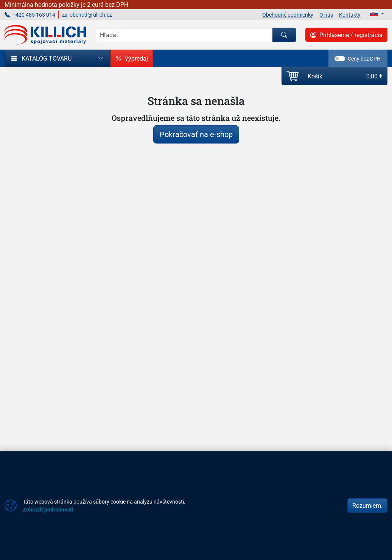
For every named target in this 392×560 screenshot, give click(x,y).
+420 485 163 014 (30, 15)
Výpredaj (132, 58)
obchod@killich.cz (87, 15)
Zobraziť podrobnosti (48, 509)
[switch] (340, 59)
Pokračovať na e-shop (196, 134)
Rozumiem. (367, 505)
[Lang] (377, 14)
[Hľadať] (284, 35)
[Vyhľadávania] (184, 35)
